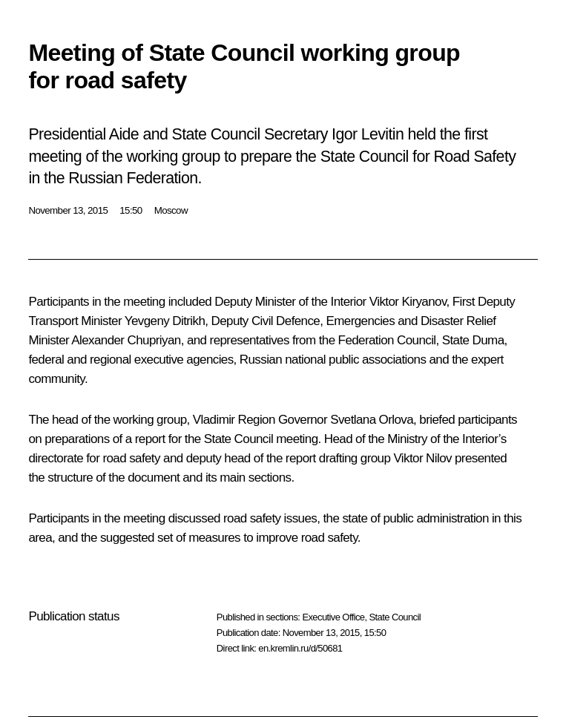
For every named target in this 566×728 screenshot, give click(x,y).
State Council (395, 617)
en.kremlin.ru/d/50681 (300, 648)
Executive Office (333, 617)
